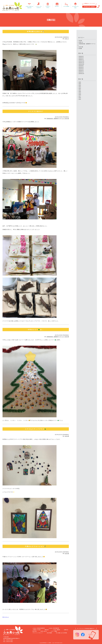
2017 (80, 96)
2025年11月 (81, 63)
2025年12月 (81, 61)
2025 (80, 84)
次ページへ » (6, 617)
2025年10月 (81, 64)
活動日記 (66, 629)
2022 (80, 88)
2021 (80, 90)
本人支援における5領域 (61, 632)
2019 (80, 93)
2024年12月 (81, 74)
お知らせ (67, 39)
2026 (80, 82)
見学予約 (35, 631)
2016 (80, 98)
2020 (80, 92)
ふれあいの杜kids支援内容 (39, 628)
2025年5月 (81, 67)
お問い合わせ (44, 631)
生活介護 (67, 119)
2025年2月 (81, 70)
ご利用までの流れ (37, 629)
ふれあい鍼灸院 (56, 629)
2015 (80, 99)
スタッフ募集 (54, 631)
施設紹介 (47, 629)
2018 (80, 95)
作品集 (80, 48)
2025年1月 (81, 72)
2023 (80, 87)
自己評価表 (49, 632)
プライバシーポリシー (38, 632)
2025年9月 (81, 66)
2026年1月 (81, 60)
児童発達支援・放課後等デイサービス (55, 119)
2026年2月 (81, 58)
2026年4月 (81, 56)
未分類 (80, 41)
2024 (80, 85)
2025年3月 (81, 69)
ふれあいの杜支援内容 (54, 628)
